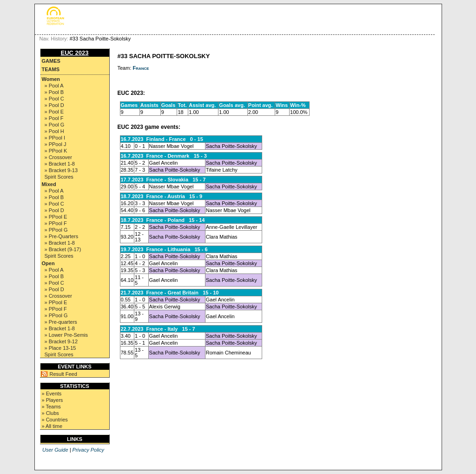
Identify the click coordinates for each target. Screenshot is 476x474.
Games (51, 61)
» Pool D (54, 105)
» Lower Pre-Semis (66, 335)
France (141, 68)
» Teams (51, 407)
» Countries (55, 420)
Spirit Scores (59, 177)
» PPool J (56, 144)
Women (51, 79)
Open (48, 263)
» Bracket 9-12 (61, 341)
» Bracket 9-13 (61, 170)
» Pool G (55, 125)
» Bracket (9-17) (63, 249)
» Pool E (54, 112)
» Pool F (54, 118)
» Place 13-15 (60, 348)
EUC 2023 (75, 53)
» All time (52, 426)
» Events (52, 394)
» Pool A (54, 86)
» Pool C (54, 99)
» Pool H (54, 131)
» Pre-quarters (61, 322)
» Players (53, 400)
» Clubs (50, 413)
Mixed (49, 184)
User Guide (55, 450)
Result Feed (63, 374)
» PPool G (56, 230)
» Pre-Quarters (62, 236)
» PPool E (56, 217)
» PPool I (55, 138)
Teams (51, 69)
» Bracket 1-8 (60, 164)
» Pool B (54, 92)
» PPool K (56, 151)
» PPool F (56, 223)
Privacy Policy (88, 450)
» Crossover (58, 157)
